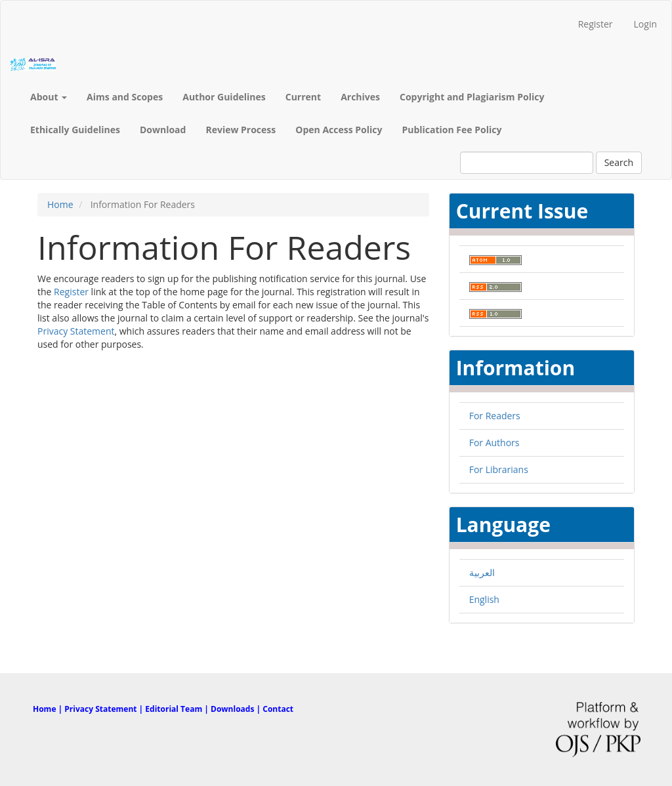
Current (303, 97)
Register (596, 24)
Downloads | (237, 709)
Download (163, 130)
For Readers (495, 416)
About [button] (49, 97)
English (484, 599)
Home (60, 204)
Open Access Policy (339, 130)
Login (645, 24)
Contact (278, 709)
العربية (482, 572)
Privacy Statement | (105, 709)
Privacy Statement (76, 331)
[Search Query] (527, 163)
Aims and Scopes (125, 97)
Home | (49, 709)
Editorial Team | (178, 709)
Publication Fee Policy (451, 130)
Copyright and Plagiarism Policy (472, 97)
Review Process (241, 130)
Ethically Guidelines (75, 130)
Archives (360, 97)
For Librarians (499, 469)
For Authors (494, 443)
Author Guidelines (224, 97)
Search (619, 162)
